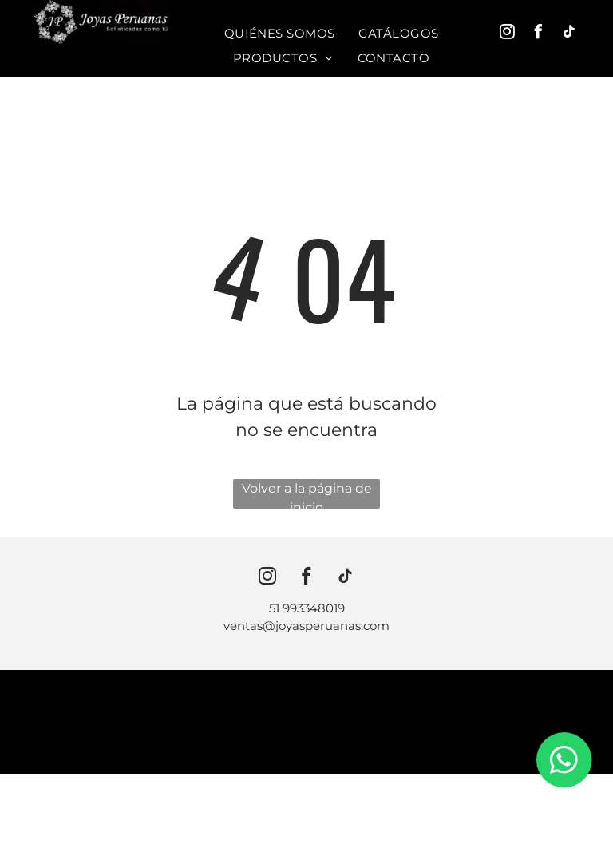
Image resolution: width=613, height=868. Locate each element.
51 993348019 (307, 608)
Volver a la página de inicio (307, 495)
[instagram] (508, 34)
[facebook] (539, 34)
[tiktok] (570, 34)
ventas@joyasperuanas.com (306, 626)
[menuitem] (280, 34)
